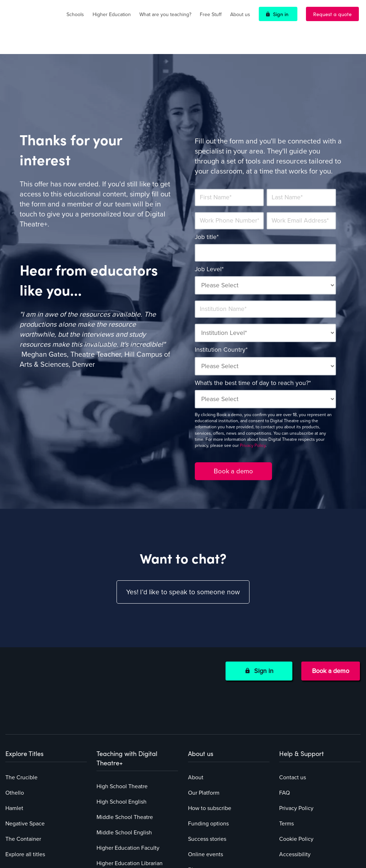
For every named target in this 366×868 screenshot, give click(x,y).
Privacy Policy (253, 425)
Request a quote (332, 14)
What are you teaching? (165, 14)
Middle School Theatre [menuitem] (125, 755)
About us (240, 14)
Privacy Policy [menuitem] (296, 746)
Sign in (281, 14)
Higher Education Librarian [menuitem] (130, 801)
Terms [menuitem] (286, 762)
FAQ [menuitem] (285, 731)
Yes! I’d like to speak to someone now (183, 572)
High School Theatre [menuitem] (122, 725)
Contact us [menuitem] (293, 716)
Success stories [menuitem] (207, 777)
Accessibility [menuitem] (295, 793)
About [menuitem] (196, 716)
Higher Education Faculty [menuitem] (128, 786)
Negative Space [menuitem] (25, 762)
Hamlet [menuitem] (14, 746)
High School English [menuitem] (122, 740)
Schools (75, 14)
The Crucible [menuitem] (21, 716)
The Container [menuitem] (23, 777)
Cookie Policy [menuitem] (296, 777)
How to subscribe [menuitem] (210, 746)
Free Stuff (211, 14)
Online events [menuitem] (206, 793)
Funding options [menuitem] (208, 762)
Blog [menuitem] (194, 808)
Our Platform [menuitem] (204, 731)
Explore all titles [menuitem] (25, 793)
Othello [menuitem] (15, 731)
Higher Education (112, 14)
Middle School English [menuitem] (124, 771)
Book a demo (331, 650)
